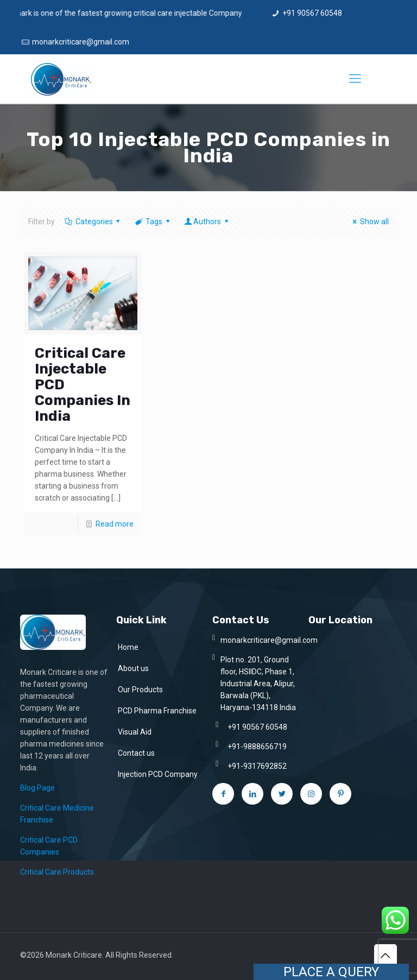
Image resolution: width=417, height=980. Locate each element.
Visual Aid (135, 732)
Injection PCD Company (158, 774)
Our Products (140, 690)
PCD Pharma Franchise (157, 711)
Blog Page (37, 788)
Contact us (136, 753)
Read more (115, 524)
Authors (207, 222)
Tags (153, 222)
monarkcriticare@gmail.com (81, 42)
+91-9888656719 (257, 747)
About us (133, 668)
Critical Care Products (57, 872)
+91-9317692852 (257, 766)
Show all (369, 222)
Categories (93, 222)
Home (128, 647)
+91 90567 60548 (312, 13)
